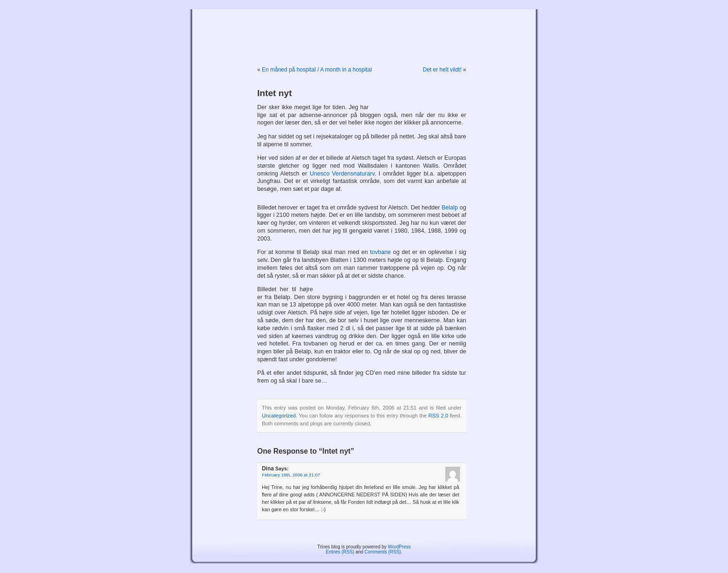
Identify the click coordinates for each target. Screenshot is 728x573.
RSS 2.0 (439, 416)
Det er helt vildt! (442, 70)
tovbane (380, 252)
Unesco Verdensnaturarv (342, 174)
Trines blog (364, 31)
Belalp (450, 208)
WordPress (399, 547)
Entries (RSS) (340, 552)
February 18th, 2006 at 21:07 (291, 475)
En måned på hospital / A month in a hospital (317, 70)
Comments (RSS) (383, 552)
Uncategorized (279, 416)
